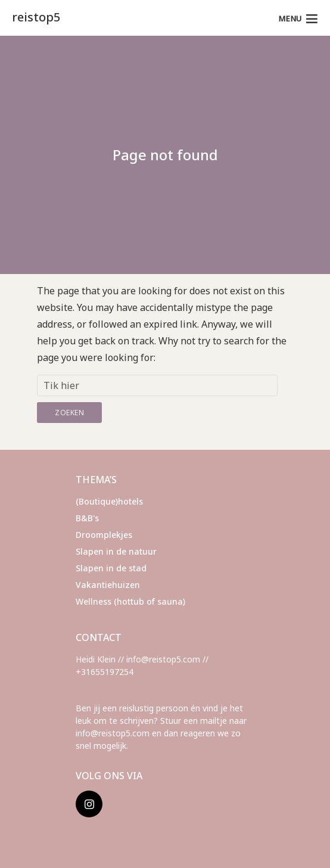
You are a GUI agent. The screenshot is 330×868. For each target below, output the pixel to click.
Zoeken (69, 413)
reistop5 (36, 17)
